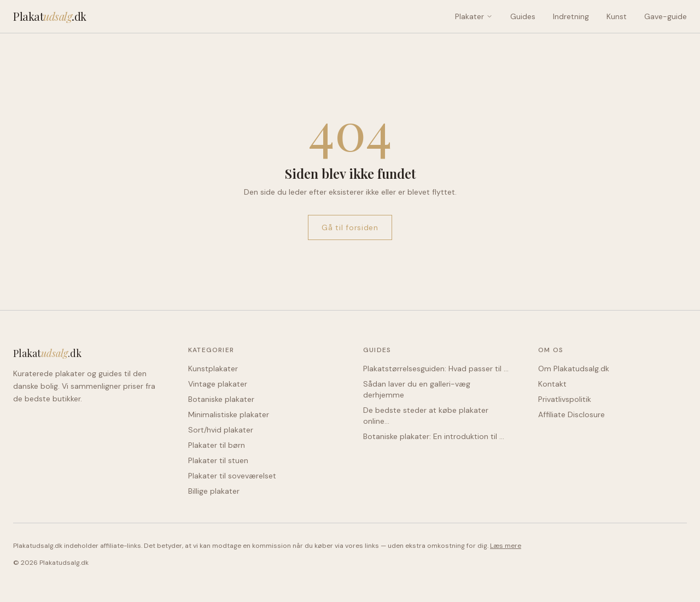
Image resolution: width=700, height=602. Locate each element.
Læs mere (506, 546)
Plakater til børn (217, 445)
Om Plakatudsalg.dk (574, 369)
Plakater (474, 16)
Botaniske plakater (221, 399)
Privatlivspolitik (565, 399)
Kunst (617, 16)
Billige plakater (214, 491)
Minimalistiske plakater (229, 414)
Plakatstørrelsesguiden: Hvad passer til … (436, 369)
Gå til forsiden (350, 227)
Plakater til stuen (218, 460)
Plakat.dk (50, 16)
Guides (523, 16)
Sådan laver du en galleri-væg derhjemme (417, 389)
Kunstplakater (213, 369)
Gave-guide (666, 16)
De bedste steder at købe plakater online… (426, 416)
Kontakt (552, 384)
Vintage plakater (218, 384)
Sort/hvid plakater (221, 430)
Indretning (571, 16)
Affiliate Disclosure (571, 414)
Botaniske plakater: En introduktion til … (434, 436)
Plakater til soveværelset (232, 476)
